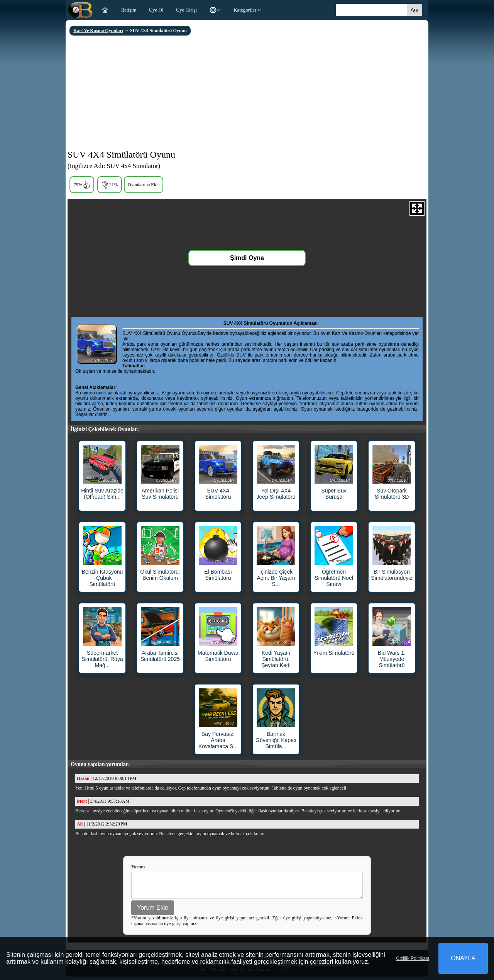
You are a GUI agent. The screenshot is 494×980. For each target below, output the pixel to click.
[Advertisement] (247, 93)
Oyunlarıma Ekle (144, 185)
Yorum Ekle (153, 911)
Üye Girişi (187, 10)
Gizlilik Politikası (413, 958)
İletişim (129, 10)
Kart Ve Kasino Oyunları (98, 31)
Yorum (138, 867)
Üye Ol (156, 10)
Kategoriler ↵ (248, 10)
